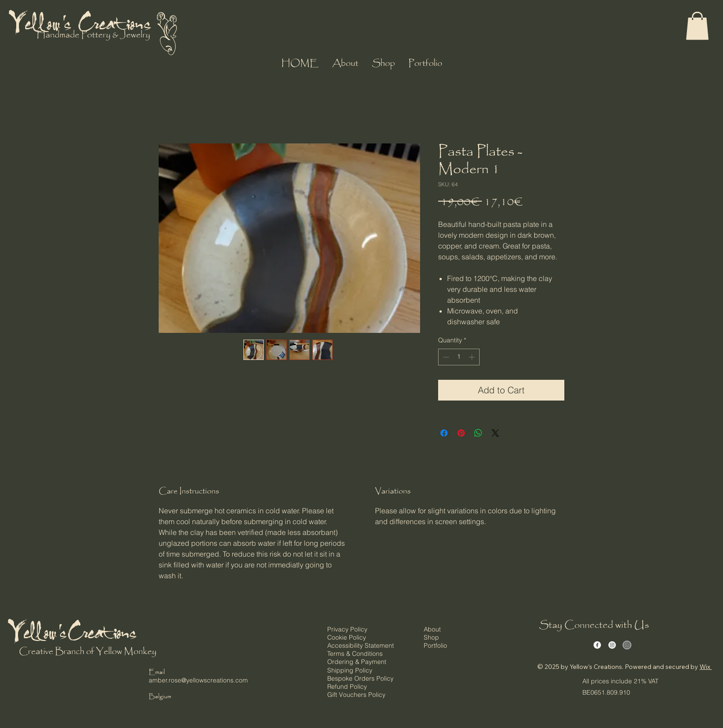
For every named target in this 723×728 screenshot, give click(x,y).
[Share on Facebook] (444, 433)
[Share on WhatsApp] (478, 433)
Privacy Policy (347, 629)
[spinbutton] (459, 357)
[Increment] (473, 357)
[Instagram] (612, 645)
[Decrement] (445, 357)
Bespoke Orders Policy (360, 678)
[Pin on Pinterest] (461, 433)
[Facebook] (597, 645)
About (432, 629)
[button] (697, 26)
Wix (705, 667)
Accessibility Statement (361, 645)
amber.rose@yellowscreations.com (198, 680)
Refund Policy (347, 687)
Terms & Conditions (355, 654)
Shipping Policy (350, 670)
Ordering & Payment (357, 662)
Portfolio (435, 645)
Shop (431, 637)
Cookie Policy (347, 637)
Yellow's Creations (82, 22)
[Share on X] (495, 433)
